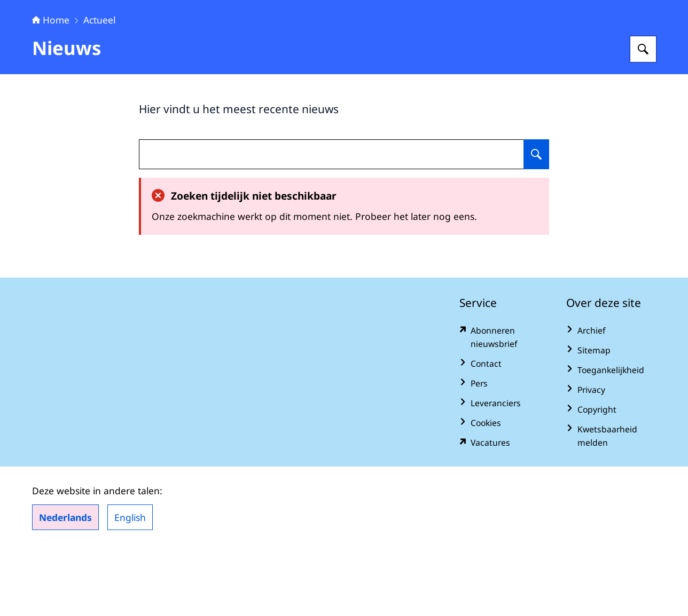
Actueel (99, 86)
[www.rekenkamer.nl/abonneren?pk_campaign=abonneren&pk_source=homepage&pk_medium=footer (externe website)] (504, 404)
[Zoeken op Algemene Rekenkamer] (643, 116)
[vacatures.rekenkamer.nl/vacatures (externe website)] (504, 510)
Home (51, 86)
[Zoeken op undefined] (536, 221)
